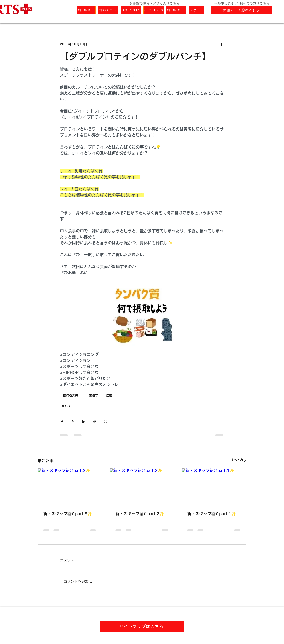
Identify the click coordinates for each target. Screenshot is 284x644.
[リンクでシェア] (95, 422)
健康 (109, 395)
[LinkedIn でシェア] (84, 422)
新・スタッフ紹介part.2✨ (140, 514)
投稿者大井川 (72, 395)
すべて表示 (239, 460)
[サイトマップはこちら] (142, 627)
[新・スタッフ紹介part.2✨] (142, 486)
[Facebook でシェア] (62, 422)
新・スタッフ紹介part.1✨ (212, 514)
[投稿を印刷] (106, 422)
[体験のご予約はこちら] (242, 10)
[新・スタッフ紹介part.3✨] (70, 486)
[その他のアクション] (221, 44)
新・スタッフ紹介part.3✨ (68, 514)
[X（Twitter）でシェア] (73, 422)
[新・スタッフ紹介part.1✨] (214, 486)
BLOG (65, 406)
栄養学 (94, 395)
